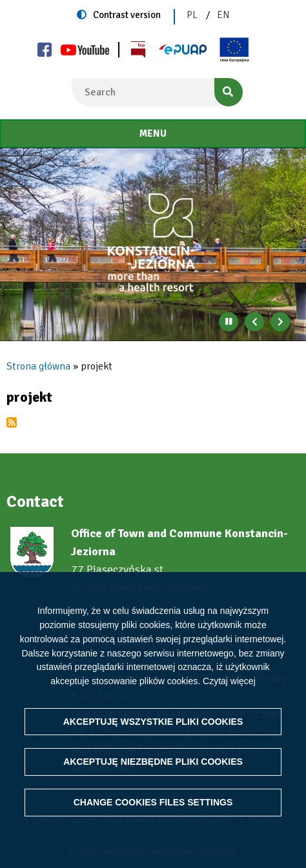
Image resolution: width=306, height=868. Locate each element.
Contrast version (127, 15)
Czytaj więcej (229, 681)
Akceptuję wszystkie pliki (153, 722)
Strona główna (38, 366)
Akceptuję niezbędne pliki (153, 762)
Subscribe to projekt (12, 422)
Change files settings (153, 802)
